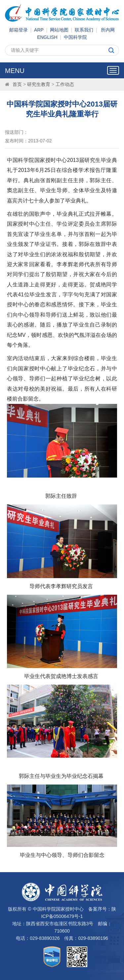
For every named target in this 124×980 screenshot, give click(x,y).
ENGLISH (47, 37)
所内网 (108, 30)
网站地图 (59, 30)
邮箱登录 (19, 30)
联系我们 (84, 30)
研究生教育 (39, 84)
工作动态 (65, 84)
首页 (17, 84)
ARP (39, 30)
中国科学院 (75, 37)
